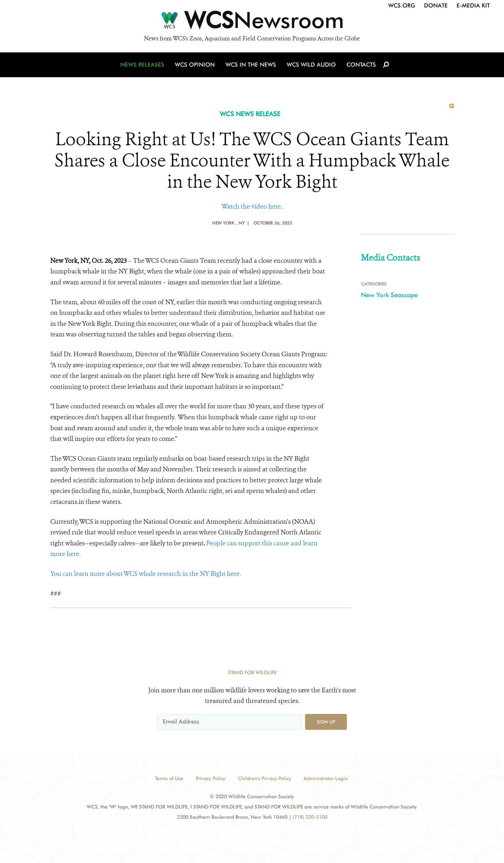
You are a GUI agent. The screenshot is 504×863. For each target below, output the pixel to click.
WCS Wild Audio (311, 65)
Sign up (326, 722)
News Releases (142, 65)
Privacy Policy (211, 778)
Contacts (361, 65)
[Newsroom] (252, 22)
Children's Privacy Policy (265, 778)
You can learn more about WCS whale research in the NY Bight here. (146, 574)
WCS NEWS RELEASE (250, 114)
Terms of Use (169, 778)
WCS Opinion (195, 65)
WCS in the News (251, 65)
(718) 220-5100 (310, 817)
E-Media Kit (473, 5)
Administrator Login (326, 778)
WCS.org (402, 5)
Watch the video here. (252, 206)
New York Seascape (389, 295)
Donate (436, 5)
